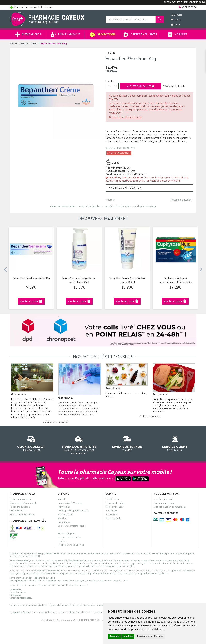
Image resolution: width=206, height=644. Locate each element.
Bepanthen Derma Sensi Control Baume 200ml (127, 281)
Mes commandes (115, 507)
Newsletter (63, 519)
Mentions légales (66, 534)
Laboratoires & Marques (70, 504)
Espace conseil (65, 515)
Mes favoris (111, 515)
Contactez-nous (18, 511)
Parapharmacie (66, 35)
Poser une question (20, 507)
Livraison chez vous (164, 504)
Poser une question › (182, 200)
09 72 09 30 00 (175, 443)
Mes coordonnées (115, 504)
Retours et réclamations (22, 515)
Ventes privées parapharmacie (73, 511)
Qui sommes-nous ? (20, 500)
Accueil (13, 44)
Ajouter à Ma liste (174, 86)
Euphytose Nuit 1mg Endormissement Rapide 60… (175, 281)
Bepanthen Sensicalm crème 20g (31, 279)
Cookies (62, 542)
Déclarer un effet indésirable (127, 117)
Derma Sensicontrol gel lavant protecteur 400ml (79, 281)
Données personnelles (69, 538)
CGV (60, 530)
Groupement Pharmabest (23, 504)
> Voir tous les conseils (150, 416)
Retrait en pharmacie (164, 500)
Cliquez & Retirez (31, 443)
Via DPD (127, 443)
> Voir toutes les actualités (56, 422)
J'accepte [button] (115, 636)
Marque (24, 44)
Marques (178, 35)
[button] (112, 86)
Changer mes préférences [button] (150, 636)
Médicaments (28, 35)
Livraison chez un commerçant (169, 507)
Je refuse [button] (128, 636)
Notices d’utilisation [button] (125, 188)
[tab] (149, 188)
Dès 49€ (79, 445)
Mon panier (111, 511)
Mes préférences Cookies (71, 545)
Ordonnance (64, 523)
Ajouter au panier (141, 87)
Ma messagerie (113, 519)
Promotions (103, 35)
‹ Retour (110, 200)
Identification (112, 500)
